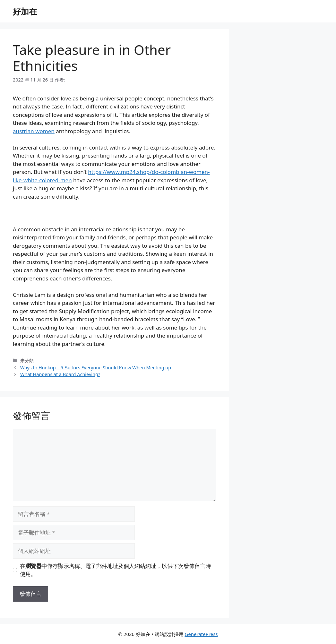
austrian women (34, 131)
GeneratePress (201, 634)
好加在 (25, 11)
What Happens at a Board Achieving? (60, 374)
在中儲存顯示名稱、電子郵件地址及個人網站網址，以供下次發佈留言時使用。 (115, 570)
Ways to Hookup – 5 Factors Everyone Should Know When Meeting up (96, 368)
